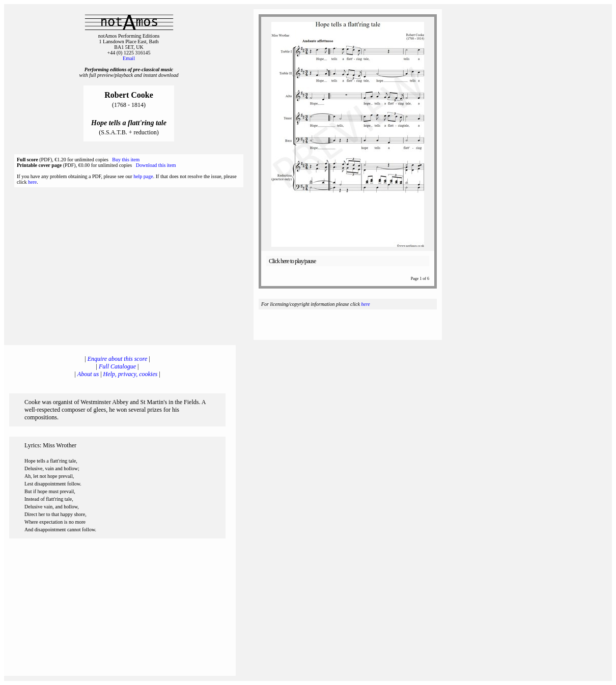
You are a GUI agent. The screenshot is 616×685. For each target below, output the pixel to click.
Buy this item (126, 160)
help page (143, 176)
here (32, 182)
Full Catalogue (117, 366)
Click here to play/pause (292, 261)
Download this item (156, 165)
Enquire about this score (117, 359)
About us (88, 374)
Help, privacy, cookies (131, 374)
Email (129, 58)
